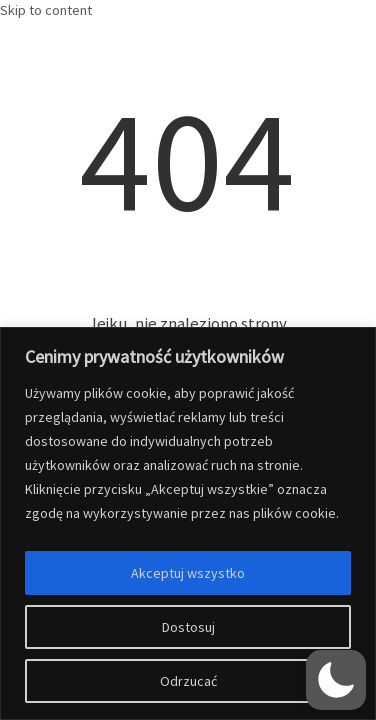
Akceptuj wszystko (188, 573)
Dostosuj (188, 627)
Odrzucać (188, 681)
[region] (188, 523)
